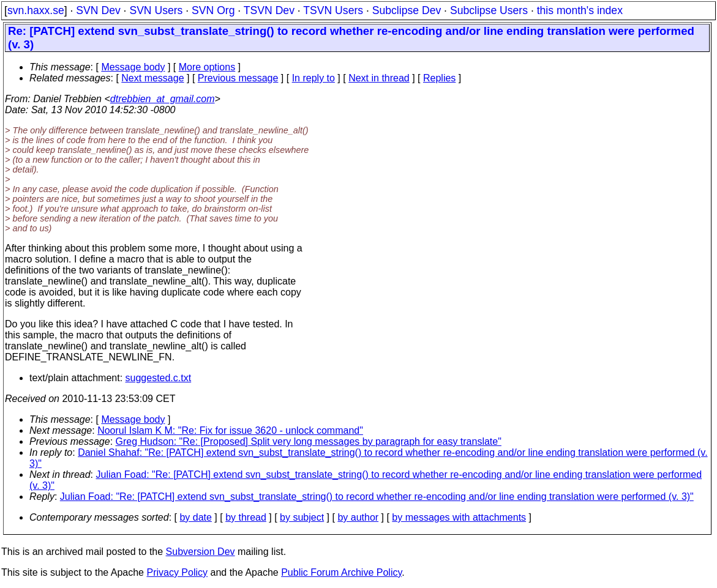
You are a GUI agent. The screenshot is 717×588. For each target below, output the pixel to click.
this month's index (580, 10)
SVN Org (213, 10)
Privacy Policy (177, 572)
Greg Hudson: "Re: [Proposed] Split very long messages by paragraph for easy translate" (309, 441)
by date (195, 517)
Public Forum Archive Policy (341, 572)
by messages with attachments (459, 517)
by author (358, 517)
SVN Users (156, 10)
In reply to (313, 78)
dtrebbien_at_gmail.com (163, 99)
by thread (246, 517)
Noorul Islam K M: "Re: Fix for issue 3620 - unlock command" (230, 430)
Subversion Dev (201, 552)
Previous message (238, 78)
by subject (302, 517)
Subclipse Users (489, 10)
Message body (133, 67)
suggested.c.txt (159, 378)
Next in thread (379, 78)
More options (207, 67)
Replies (439, 78)
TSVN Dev (269, 10)
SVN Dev (98, 10)
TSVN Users (333, 10)
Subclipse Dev (407, 10)
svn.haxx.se (36, 10)
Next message (152, 78)
